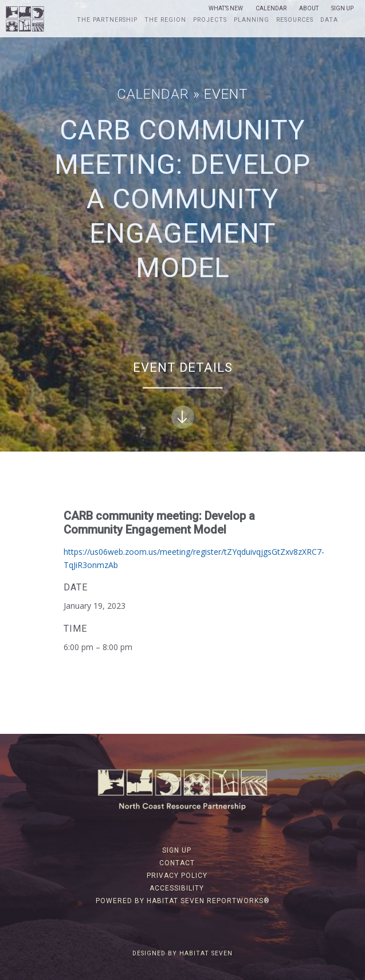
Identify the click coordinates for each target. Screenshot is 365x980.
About (309, 9)
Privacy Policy (177, 876)
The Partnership (107, 20)
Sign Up (342, 9)
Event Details (183, 394)
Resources (295, 20)
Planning (252, 20)
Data (329, 20)
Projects (210, 20)
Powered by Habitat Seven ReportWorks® (183, 901)
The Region (165, 20)
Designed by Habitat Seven (182, 953)
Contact (177, 863)
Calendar (271, 9)
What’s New (226, 9)
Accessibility (177, 888)
